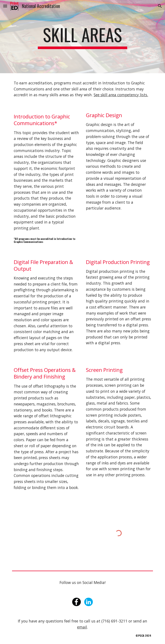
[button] (5, 6)
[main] (82, 37)
